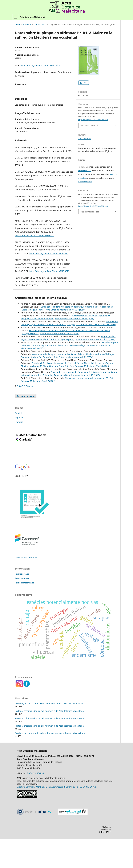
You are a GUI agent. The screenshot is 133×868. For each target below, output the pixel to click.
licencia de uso (85, 171)
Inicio (17, 24)
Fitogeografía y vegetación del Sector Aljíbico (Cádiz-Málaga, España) (68, 367)
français (19, 451)
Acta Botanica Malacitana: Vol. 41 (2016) (59, 363)
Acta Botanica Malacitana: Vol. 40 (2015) (74, 348)
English (19, 442)
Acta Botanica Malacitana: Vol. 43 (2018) (80, 404)
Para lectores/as (22, 603)
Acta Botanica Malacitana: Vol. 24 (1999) (66, 339)
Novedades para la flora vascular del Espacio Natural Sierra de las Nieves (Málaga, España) (69, 373)
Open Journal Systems (26, 587)
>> (32, 415)
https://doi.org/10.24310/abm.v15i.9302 (35, 265)
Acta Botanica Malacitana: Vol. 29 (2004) (73, 386)
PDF (85, 83)
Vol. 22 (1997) (40, 24)
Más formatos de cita (90, 125)
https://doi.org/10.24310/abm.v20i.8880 (49, 283)
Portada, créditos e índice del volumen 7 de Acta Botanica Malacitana (49, 740)
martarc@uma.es (35, 802)
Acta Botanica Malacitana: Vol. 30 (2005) (90, 395)
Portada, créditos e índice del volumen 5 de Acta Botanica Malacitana (49, 748)
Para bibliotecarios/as (24, 612)
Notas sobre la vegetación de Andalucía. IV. (87, 407)
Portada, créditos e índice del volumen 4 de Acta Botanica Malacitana (49, 755)
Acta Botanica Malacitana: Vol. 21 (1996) (95, 369)
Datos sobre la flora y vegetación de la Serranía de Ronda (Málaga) (69, 352)
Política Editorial (85, 182)
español (19, 447)
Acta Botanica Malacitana (33, 17)
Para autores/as (22, 607)
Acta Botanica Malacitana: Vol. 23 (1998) (96, 354)
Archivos (27, 24)
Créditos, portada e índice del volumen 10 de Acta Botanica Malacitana (50, 762)
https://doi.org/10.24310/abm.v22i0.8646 (40, 65)
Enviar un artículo (26, 425)
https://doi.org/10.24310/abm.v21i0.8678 (49, 300)
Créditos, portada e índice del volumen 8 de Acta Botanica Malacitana (50, 733)
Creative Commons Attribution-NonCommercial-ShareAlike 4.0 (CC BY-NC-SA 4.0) (57, 816)
